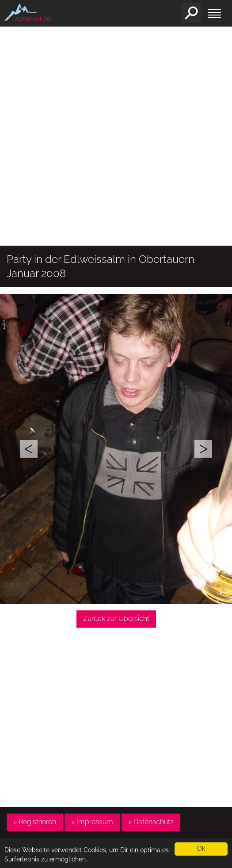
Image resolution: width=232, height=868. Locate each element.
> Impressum (92, 822)
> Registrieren (35, 822)
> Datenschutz (151, 822)
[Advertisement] (83, 156)
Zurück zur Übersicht (116, 619)
